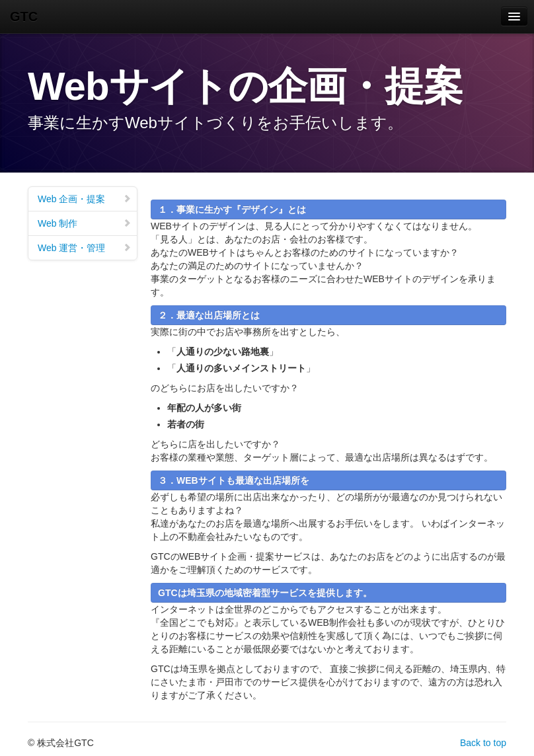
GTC (24, 17)
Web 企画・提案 (85, 199)
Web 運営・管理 (85, 248)
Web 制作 (85, 223)
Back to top (483, 743)
